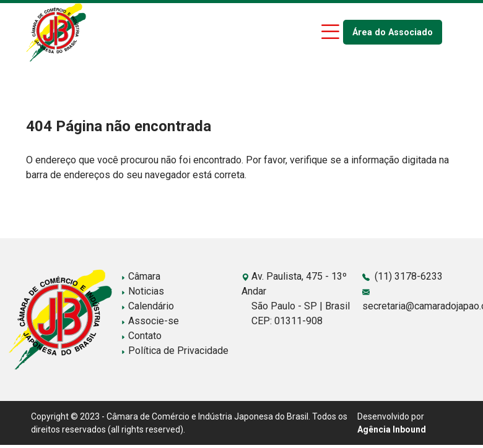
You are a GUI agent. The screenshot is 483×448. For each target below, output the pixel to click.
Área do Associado (393, 32)
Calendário (147, 306)
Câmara (141, 276)
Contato (141, 336)
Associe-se (150, 321)
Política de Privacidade (175, 351)
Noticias (142, 291)
